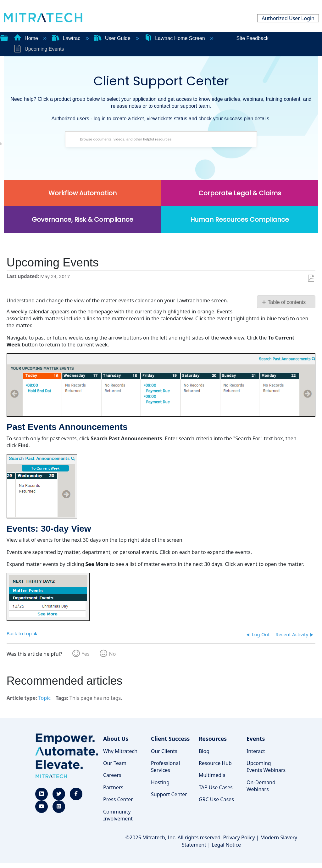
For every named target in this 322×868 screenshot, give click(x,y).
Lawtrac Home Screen (175, 38)
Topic (44, 698)
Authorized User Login (288, 18)
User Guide (113, 38)
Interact (256, 751)
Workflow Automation (83, 193)
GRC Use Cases (216, 799)
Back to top (19, 633)
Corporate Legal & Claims (240, 193)
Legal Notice (226, 845)
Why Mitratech (120, 751)
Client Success (170, 739)
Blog (204, 751)
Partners (113, 787)
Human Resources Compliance (240, 220)
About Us (116, 739)
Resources (213, 739)
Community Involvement (118, 815)
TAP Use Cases (216, 787)
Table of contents (287, 302)
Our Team (115, 763)
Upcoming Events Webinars (266, 767)
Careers (112, 775)
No (113, 654)
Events (256, 739)
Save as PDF (311, 278)
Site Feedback (253, 38)
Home (27, 38)
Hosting (160, 782)
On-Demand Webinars (261, 786)
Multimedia (212, 775)
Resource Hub (215, 763)
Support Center (169, 794)
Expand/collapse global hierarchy (4, 37)
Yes (86, 654)
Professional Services (165, 767)
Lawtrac (67, 38)
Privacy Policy (239, 837)
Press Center (118, 799)
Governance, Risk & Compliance (83, 220)
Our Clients (164, 751)
